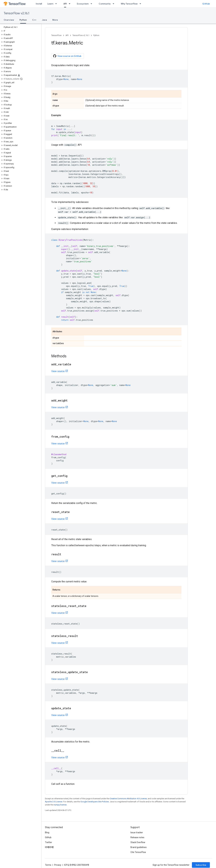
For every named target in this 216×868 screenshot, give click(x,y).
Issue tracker (137, 832)
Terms (48, 865)
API (67, 35)
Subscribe (201, 865)
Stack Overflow (138, 842)
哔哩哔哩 (49, 847)
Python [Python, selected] (23, 20)
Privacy (58, 865)
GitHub (206, 4)
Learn (50, 4)
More (55, 20)
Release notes (137, 837)
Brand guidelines (139, 847)
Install (39, 4)
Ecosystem (83, 4)
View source (58, 371)
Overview (9, 20)
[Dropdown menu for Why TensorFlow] (141, 4)
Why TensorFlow (129, 4)
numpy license (60, 805)
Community (105, 4)
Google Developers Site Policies (95, 802)
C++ (34, 20)
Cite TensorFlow (138, 852)
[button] (20, 31)
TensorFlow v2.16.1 (17, 13)
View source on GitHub (67, 56)
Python (96, 35)
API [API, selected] (65, 4)
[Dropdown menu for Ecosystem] (92, 4)
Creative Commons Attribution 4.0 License (128, 799)
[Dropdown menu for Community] (114, 4)
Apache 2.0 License (54, 802)
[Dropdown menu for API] (70, 4)
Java (44, 20)
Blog (47, 832)
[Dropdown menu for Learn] (57, 4)
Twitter (49, 842)
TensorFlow (56, 35)
